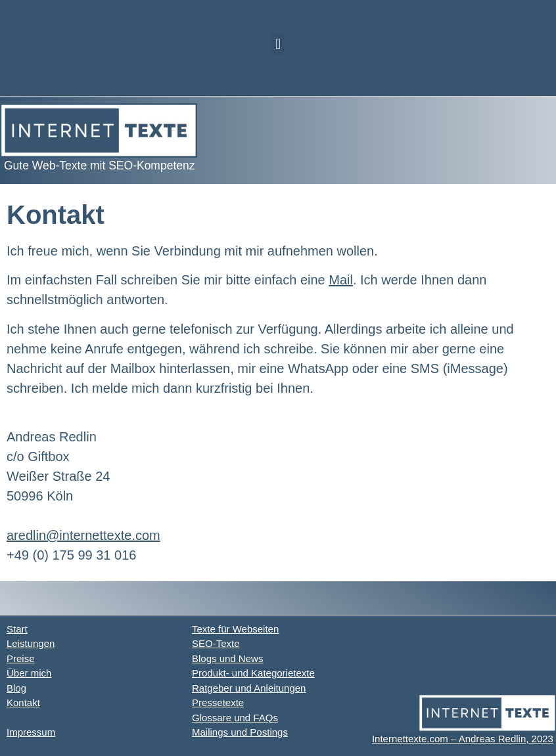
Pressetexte (218, 702)
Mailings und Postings (240, 732)
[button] (278, 44)
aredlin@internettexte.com (83, 535)
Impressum (31, 732)
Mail (341, 280)
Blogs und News (227, 658)
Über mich (29, 673)
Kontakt (23, 702)
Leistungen (31, 643)
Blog (16, 688)
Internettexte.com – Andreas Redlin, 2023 (463, 739)
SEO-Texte (216, 643)
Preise (21, 658)
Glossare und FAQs (235, 718)
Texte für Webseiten (235, 629)
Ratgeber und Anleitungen (249, 688)
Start (17, 629)
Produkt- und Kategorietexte (253, 673)
